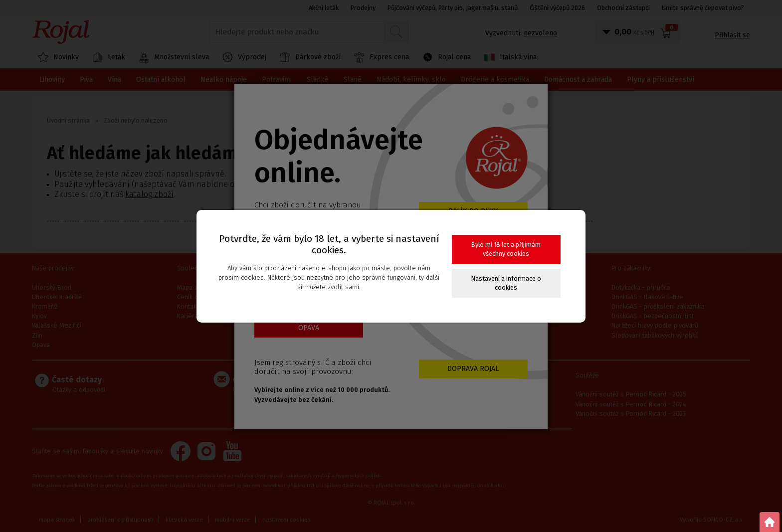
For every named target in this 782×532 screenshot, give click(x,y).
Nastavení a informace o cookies (506, 283)
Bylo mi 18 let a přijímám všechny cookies (506, 249)
